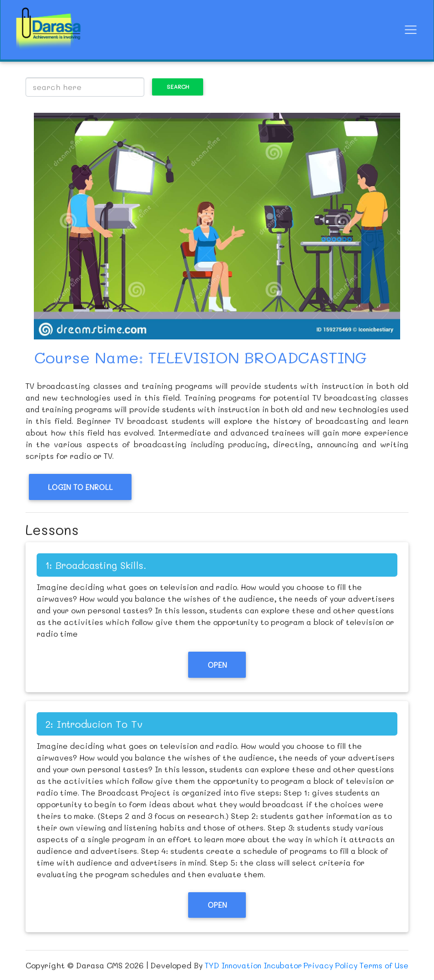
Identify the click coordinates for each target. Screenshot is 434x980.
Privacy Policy (330, 965)
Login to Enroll (80, 487)
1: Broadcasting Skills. (96, 565)
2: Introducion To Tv (94, 724)
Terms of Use (384, 965)
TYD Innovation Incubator (253, 965)
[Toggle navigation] (411, 29)
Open (217, 665)
